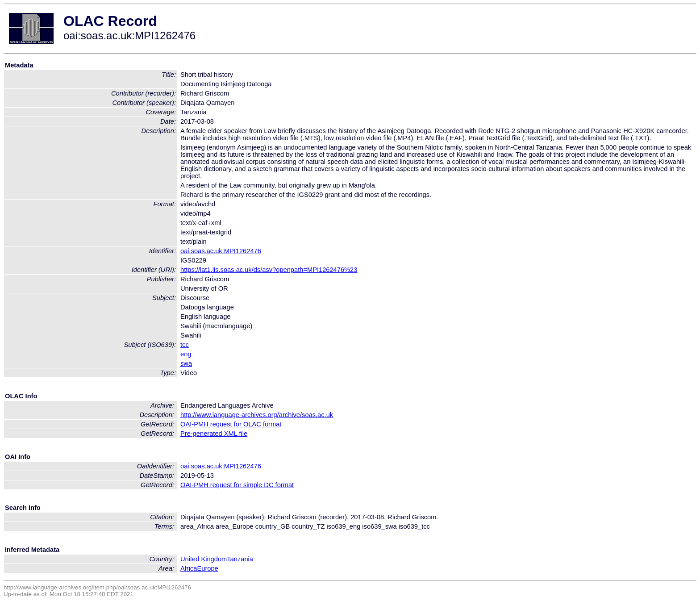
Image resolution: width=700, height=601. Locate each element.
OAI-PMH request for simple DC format (237, 485)
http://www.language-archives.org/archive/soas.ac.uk (257, 415)
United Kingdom (204, 559)
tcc (185, 345)
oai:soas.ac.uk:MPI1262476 (221, 251)
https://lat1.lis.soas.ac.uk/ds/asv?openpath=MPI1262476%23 (269, 270)
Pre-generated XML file (214, 434)
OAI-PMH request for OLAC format (231, 424)
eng (186, 354)
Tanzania (240, 559)
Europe (207, 568)
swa (186, 363)
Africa (189, 568)
